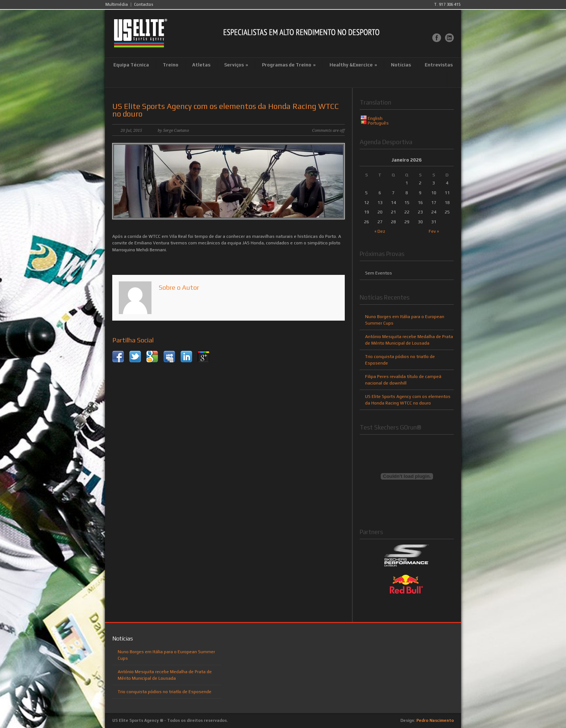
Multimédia (117, 5)
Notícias (401, 65)
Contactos (143, 5)
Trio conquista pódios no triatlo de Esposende (165, 692)
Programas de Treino (289, 65)
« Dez (380, 231)
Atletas (201, 65)
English (375, 118)
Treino (171, 65)
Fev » (434, 231)
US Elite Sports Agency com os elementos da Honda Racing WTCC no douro (226, 110)
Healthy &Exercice (353, 65)
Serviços (236, 65)
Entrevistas (439, 65)
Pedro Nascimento (435, 720)
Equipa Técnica (131, 65)
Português (378, 123)
